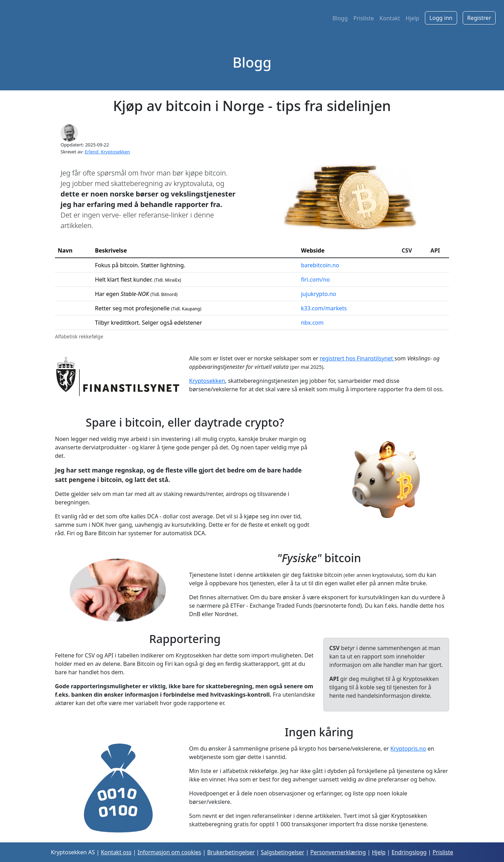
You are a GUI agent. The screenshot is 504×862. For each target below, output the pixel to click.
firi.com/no (316, 280)
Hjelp (412, 18)
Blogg (340, 18)
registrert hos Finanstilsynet (357, 358)
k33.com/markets (324, 308)
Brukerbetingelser (231, 852)
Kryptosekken (207, 381)
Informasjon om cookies (169, 852)
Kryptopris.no (408, 749)
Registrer (479, 18)
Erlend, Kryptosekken (107, 152)
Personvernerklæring (338, 852)
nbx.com (312, 323)
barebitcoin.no (320, 265)
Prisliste (364, 18)
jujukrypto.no (319, 294)
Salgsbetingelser (282, 852)
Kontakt (390, 18)
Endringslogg (409, 852)
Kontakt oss (116, 852)
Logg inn (441, 18)
